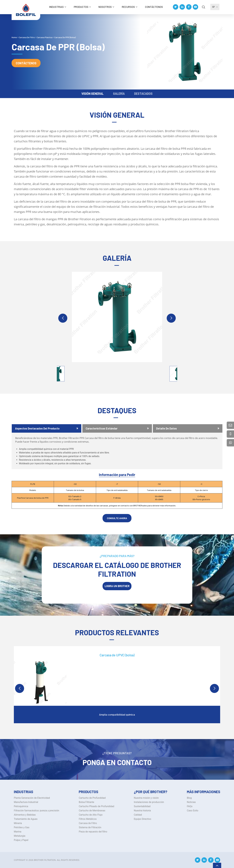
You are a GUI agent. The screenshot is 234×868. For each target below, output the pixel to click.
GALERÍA (119, 94)
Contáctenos (154, 7)
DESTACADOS (143, 94)
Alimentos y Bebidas (25, 815)
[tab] (47, 428)
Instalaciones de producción (149, 802)
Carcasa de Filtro (88, 823)
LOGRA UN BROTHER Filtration (117, 587)
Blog (189, 798)
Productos (81, 7)
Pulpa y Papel (21, 840)
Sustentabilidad (142, 806)
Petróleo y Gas (22, 827)
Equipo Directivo (143, 819)
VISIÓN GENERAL (93, 94)
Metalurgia (20, 836)
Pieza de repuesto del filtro (93, 832)
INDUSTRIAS (56, 7)
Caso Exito (193, 811)
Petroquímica (21, 806)
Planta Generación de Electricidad (32, 798)
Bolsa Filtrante (86, 802)
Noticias (191, 802)
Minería (18, 823)
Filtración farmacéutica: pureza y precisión (37, 811)
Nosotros (105, 7)
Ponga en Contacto (117, 762)
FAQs (190, 806)
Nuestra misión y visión (146, 798)
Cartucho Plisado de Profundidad (96, 806)
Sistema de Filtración (90, 827)
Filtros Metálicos (88, 819)
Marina (18, 832)
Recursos (128, 7)
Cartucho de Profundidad (92, 798)
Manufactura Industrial (26, 802)
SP (215, 7)
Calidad (138, 815)
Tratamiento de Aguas (26, 819)
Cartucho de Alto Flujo (91, 815)
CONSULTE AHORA (117, 518)
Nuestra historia (142, 811)
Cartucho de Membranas (92, 811)
